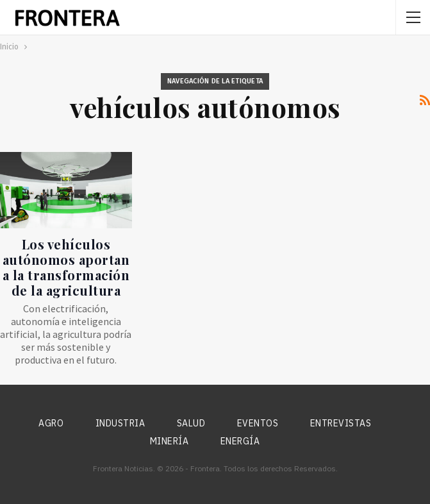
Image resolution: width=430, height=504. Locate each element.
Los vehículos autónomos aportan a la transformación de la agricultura (66, 267)
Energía (240, 441)
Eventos (258, 423)
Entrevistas (341, 423)
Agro (51, 423)
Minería (170, 441)
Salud (191, 423)
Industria (120, 423)
